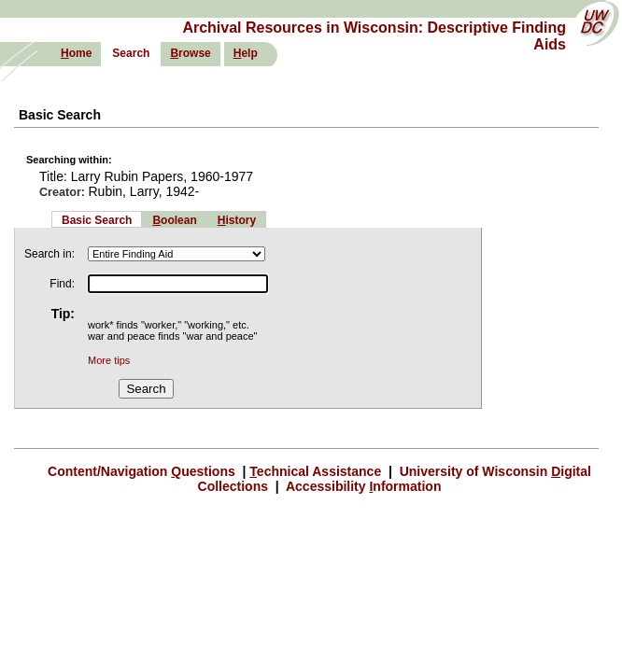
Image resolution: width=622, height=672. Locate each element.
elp (246, 53)
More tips (109, 360)
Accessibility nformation (362, 486)
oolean (174, 220)
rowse (190, 53)
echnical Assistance (317, 471)
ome (76, 53)
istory (237, 220)
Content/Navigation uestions (143, 471)
